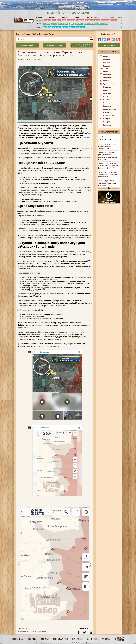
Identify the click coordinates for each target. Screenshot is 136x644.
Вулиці (72, 24)
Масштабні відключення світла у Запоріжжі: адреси (107, 147)
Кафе (59, 20)
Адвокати (48, 20)
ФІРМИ (77, 17)
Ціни (50, 27)
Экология (107, 125)
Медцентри (71, 20)
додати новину (109, 45)
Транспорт (79, 24)
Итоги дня (107, 103)
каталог (77, 639)
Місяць (109, 139)
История (107, 119)
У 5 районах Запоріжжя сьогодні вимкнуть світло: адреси (108, 174)
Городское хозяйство (106, 67)
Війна (45, 27)
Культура (107, 74)
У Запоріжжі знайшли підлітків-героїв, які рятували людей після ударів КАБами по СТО (108, 166)
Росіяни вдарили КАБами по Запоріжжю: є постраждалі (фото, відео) (107, 183)
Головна (20, 34)
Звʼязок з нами (120, 639)
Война (36, 34)
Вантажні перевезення (93, 20)
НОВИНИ (39, 17)
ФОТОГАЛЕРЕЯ (93, 17)
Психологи (80, 20)
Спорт (106, 90)
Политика (107, 93)
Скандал (107, 63)
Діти (54, 20)
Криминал (107, 106)
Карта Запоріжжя (102, 24)
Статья (106, 112)
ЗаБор (86, 138)
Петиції (72, 27)
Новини (28, 34)
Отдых (106, 96)
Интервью (107, 122)
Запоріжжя (47, 24)
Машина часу (80, 27)
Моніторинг (56, 27)
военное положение (29, 631)
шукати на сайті (28, 45)
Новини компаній (90, 24)
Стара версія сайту (114, 17)
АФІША (65, 17)
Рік (115, 139)
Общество (107, 100)
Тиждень (103, 139)
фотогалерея (60, 639)
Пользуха (65, 27)
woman (107, 639)
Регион (52, 34)
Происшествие (109, 84)
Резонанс (44, 34)
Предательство (109, 109)
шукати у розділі (55, 45)
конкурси (92, 639)
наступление (41, 631)
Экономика (108, 77)
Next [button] (90, 564)
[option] (55, 564)
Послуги (114, 20)
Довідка (54, 24)
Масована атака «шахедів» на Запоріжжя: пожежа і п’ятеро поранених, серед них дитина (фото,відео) (108, 156)
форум (45, 639)
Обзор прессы (109, 115)
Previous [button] (19, 564)
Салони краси (106, 20)
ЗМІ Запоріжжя (63, 24)
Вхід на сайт (109, 34)
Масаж (64, 20)
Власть (106, 71)
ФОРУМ (52, 17)
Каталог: (39, 20)
